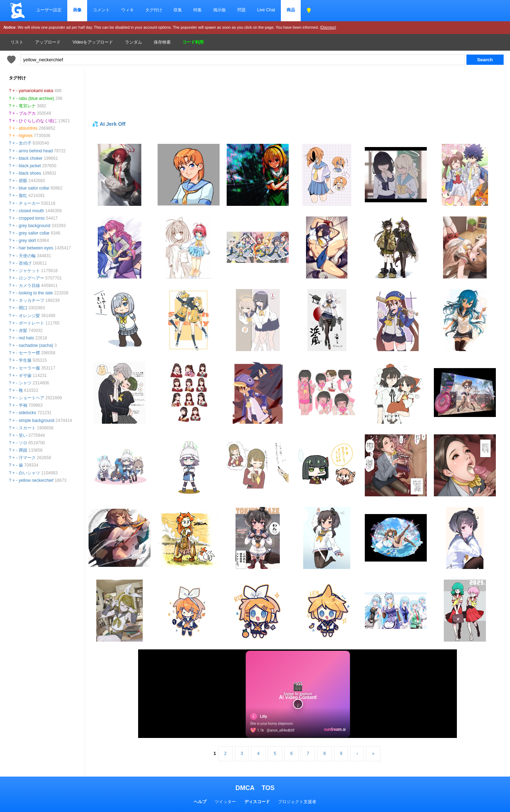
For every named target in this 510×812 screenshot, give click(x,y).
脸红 (23, 196)
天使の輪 (27, 256)
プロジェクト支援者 (297, 802)
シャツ (25, 383)
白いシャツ (29, 473)
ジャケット (29, 271)
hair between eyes (36, 248)
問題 (242, 10)
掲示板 (220, 10)
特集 (198, 10)
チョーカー (29, 203)
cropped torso (32, 218)
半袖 (23, 405)
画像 (77, 10)
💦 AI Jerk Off (109, 124)
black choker (31, 158)
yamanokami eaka (36, 91)
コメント (101, 10)
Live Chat (266, 10)
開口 (23, 308)
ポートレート (32, 323)
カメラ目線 (29, 286)
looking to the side (36, 293)
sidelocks (27, 413)
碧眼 (23, 181)
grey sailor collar (34, 233)
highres (26, 136)
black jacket (30, 166)
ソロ (23, 443)
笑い (23, 435)
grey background (35, 226)
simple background (37, 421)
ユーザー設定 (49, 10)
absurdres (28, 128)
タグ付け (154, 10)
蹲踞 (23, 450)
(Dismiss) (328, 27)
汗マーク (27, 458)
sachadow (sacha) (36, 345)
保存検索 (162, 42)
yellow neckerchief (36, 480)
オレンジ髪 (29, 316)
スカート (27, 428)
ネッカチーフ (32, 300)
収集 (178, 10)
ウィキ (127, 10)
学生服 (25, 360)
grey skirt (27, 241)
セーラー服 (29, 368)
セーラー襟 (29, 353)
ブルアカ (27, 113)
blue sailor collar (34, 188)
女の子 (25, 143)
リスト (17, 42)
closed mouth (31, 211)
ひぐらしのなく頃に (38, 121)
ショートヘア (32, 398)
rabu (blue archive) (36, 98)
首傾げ (25, 263)
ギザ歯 (25, 376)
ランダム (134, 42)
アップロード (48, 42)
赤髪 (23, 331)
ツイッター (225, 802)
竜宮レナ (27, 106)
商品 (291, 10)
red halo (26, 338)
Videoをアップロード (93, 42)
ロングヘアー (32, 278)
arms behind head (36, 151)
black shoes (30, 173)
